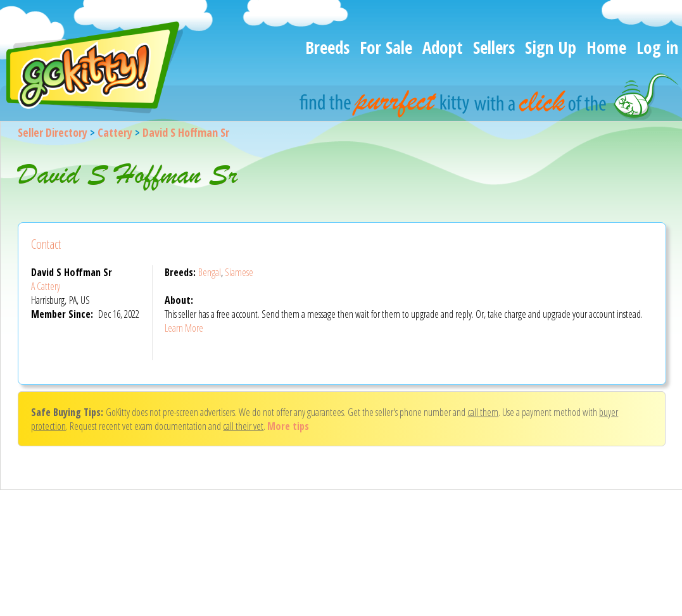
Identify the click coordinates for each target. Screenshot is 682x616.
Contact (46, 244)
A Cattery (46, 286)
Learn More (184, 328)
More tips (288, 426)
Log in (657, 47)
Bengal (210, 272)
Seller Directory (53, 132)
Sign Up (551, 47)
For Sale (386, 47)
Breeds (327, 47)
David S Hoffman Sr (186, 132)
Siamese (239, 272)
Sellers (494, 47)
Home (606, 47)
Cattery (115, 132)
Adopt (443, 47)
